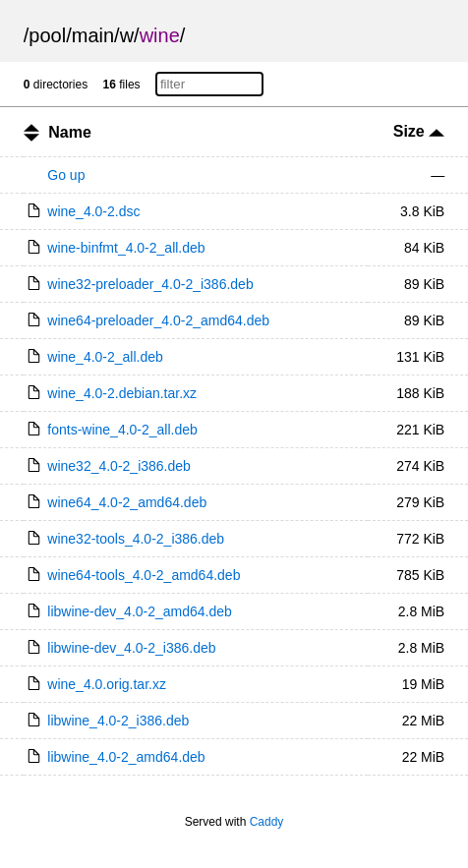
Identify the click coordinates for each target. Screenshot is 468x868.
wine (160, 35)
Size (419, 131)
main (93, 35)
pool (47, 35)
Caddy (267, 822)
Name (70, 132)
